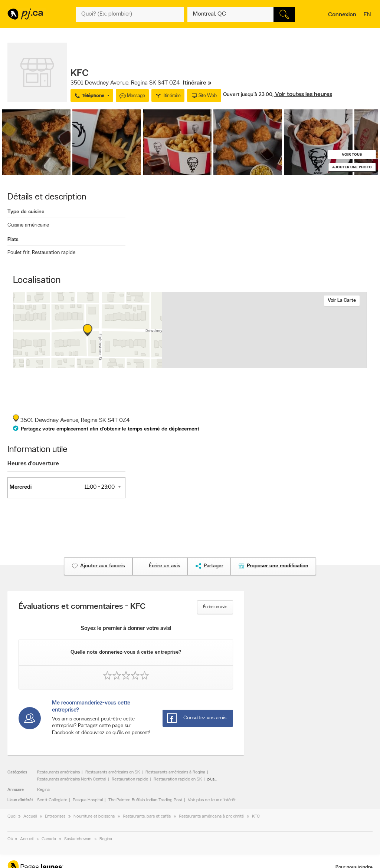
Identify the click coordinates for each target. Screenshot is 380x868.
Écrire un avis (215, 607)
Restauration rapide (54, 253)
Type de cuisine (26, 212)
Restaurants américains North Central (72, 779)
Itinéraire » (197, 83)
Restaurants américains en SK (113, 772)
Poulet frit (19, 253)
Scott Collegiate (52, 800)
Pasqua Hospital (88, 800)
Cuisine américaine (28, 225)
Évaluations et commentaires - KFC (82, 607)
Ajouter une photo (352, 167)
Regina (43, 790)
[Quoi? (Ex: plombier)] (130, 14)
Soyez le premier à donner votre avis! (126, 629)
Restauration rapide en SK (178, 779)
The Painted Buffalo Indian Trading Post (145, 800)
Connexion (342, 15)
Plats (13, 240)
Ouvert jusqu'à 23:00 (248, 95)
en (368, 15)
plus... (212, 780)
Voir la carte (342, 301)
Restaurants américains (58, 772)
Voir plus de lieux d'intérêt (212, 800)
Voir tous (352, 155)
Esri (245, 364)
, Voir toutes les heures (302, 95)
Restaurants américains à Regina (175, 772)
